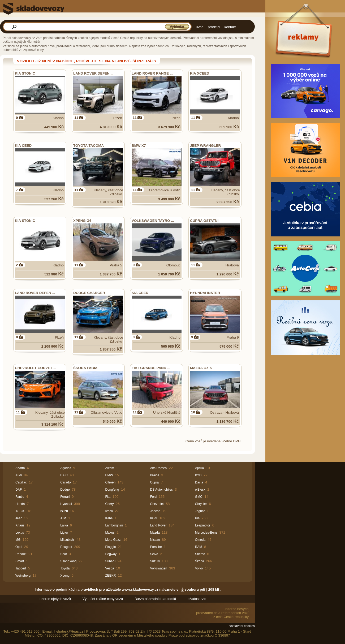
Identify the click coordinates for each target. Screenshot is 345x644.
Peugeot (66, 547)
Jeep (19, 518)
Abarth (20, 468)
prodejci (214, 27)
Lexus (20, 533)
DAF (19, 490)
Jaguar (200, 511)
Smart (20, 561)
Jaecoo (155, 511)
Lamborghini (114, 525)
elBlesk (200, 490)
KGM (154, 518)
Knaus (20, 525)
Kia (197, 518)
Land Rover (158, 525)
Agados (66, 468)
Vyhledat (177, 27)
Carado (65, 482)
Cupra (155, 482)
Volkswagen (159, 568)
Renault (21, 554)
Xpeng (65, 576)
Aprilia (199, 468)
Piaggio (110, 547)
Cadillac (21, 482)
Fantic (20, 497)
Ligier (64, 533)
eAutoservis (197, 599)
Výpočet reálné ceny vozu (103, 599)
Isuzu (64, 511)
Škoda (200, 561)
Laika (64, 525)
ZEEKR (110, 576)
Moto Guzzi (113, 540)
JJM (63, 518)
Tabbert (21, 568)
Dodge (65, 490)
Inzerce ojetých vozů (55, 599)
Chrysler (201, 504)
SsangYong (68, 561)
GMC (199, 497)
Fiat (108, 497)
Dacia (199, 482)
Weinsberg (23, 576)
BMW (109, 475)
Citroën (110, 482)
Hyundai (66, 504)
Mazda (155, 533)
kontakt (230, 27)
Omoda (200, 540)
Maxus (110, 533)
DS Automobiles (161, 490)
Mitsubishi (67, 540)
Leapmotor (203, 525)
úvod (200, 27)
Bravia (155, 475)
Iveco (109, 511)
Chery (109, 504)
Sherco (200, 554)
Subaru (110, 561)
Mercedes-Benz (206, 533)
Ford (154, 497)
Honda (20, 504)
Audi (19, 475)
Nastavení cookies (242, 626)
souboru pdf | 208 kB (202, 589)
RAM (199, 547)
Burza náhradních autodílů (155, 599)
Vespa (109, 568)
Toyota (65, 568)
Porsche (156, 547)
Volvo (199, 568)
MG (18, 540)
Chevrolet (157, 504)
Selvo (154, 554)
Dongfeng (112, 490)
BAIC (64, 475)
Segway (111, 554)
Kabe (109, 518)
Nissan (155, 540)
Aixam (109, 468)
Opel (19, 547)
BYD (198, 475)
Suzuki (155, 561)
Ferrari (65, 497)
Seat (64, 554)
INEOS (20, 511)
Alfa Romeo (159, 468)
